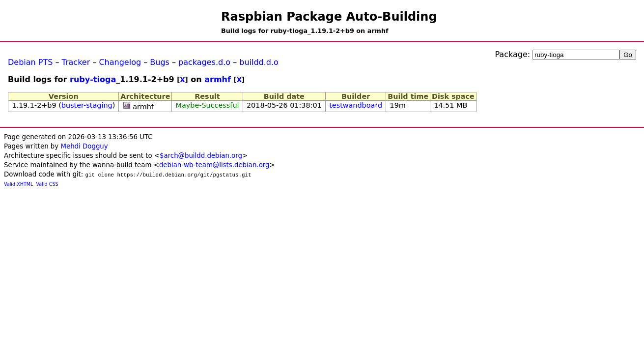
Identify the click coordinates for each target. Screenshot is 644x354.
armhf (218, 79)
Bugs (160, 62)
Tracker (76, 62)
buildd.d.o (259, 62)
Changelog (120, 62)
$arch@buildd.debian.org (201, 156)
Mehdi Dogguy (84, 146)
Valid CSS (47, 184)
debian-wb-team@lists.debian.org (214, 165)
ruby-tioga (93, 79)
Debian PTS (30, 62)
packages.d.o (204, 62)
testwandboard (356, 105)
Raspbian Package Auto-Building (329, 17)
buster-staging (87, 105)
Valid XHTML (18, 184)
